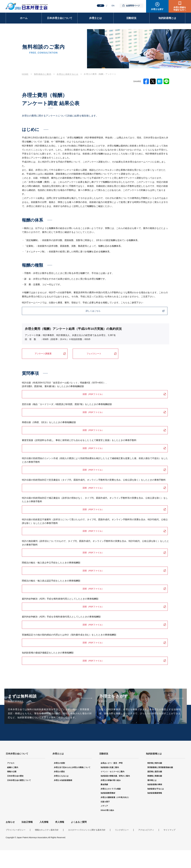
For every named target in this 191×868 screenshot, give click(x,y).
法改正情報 (27, 840)
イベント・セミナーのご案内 (112, 790)
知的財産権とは (167, 18)
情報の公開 (12, 790)
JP (100, 6)
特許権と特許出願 (155, 781)
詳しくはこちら (42, 311)
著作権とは (152, 798)
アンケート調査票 (43, 354)
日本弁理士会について (60, 18)
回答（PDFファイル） (50, 395)
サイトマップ (169, 848)
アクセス (11, 781)
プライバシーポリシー (16, 848)
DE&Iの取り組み (107, 828)
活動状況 (131, 18)
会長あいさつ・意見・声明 (112, 781)
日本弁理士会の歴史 (15, 794)
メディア (104, 824)
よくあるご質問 (79, 840)
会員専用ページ (133, 6)
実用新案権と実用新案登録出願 (160, 785)
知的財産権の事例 (155, 802)
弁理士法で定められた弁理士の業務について (72, 785)
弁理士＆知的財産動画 (63, 798)
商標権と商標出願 (155, 794)
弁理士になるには (61, 794)
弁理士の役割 (59, 781)
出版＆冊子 (105, 819)
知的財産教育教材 (108, 811)
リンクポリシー (122, 848)
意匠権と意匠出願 (155, 790)
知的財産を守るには (156, 807)
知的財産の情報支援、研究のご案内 (115, 794)
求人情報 (60, 840)
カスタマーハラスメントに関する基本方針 (87, 848)
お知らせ (10, 840)
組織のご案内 (13, 785)
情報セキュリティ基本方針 (47, 848)
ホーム (24, 18)
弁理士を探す (157, 9)
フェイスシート (94, 354)
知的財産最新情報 (155, 811)
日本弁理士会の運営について (19, 798)
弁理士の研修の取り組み (111, 798)
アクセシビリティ (146, 848)
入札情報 (44, 840)
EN (113, 6)
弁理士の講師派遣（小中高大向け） (115, 815)
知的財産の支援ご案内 (110, 785)
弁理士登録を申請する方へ (180, 9)
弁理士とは (95, 18)
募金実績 (104, 802)
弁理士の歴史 (59, 790)
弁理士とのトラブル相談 (111, 807)
